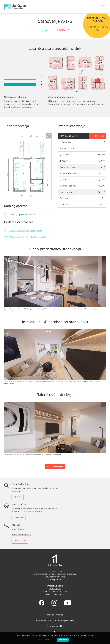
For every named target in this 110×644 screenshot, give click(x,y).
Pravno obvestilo (55, 626)
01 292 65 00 (18, 529)
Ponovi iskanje (55, 467)
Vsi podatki (20, 541)
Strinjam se (63, 640)
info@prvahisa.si (55, 586)
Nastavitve (49, 640)
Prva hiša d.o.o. (55, 571)
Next (58, 449)
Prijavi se (19, 518)
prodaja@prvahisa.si (21, 535)
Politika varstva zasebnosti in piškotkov (55, 620)
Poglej (18, 497)
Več (41, 640)
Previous (52, 449)
